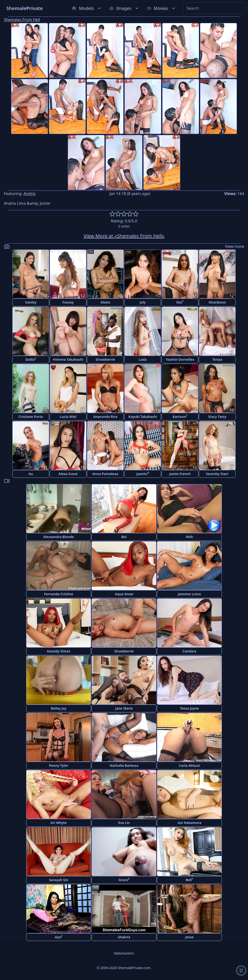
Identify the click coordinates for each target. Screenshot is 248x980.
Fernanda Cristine (58, 594)
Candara (190, 651)
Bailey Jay (59, 708)
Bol (124, 537)
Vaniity (31, 302)
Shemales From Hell (22, 20)
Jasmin (143, 474)
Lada (143, 359)
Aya (58, 937)
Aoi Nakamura (189, 823)
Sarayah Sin (59, 880)
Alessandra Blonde (59, 537)
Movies (161, 8)
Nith (189, 537)
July (143, 302)
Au (31, 474)
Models (87, 8)
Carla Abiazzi (190, 765)
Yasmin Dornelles (180, 359)
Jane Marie (124, 708)
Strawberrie (105, 359)
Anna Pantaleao (105, 474)
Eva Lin (124, 823)
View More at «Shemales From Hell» (124, 236)
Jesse (190, 937)
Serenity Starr (217, 474)
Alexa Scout (68, 474)
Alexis (105, 302)
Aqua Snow (124, 594)
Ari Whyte (59, 823)
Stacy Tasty (217, 417)
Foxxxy (68, 302)
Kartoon (180, 416)
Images (124, 8)
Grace (124, 880)
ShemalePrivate (25, 8)
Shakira (124, 937)
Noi (180, 302)
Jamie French (180, 474)
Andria (30, 194)
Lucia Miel (68, 417)
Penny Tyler (59, 765)
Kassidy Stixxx (59, 651)
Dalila (31, 359)
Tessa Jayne (189, 708)
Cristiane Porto (31, 417)
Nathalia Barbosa (124, 765)
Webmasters (124, 953)
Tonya (217, 359)
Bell (189, 880)
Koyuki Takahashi (143, 417)
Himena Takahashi (68, 359)
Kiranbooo (217, 302)
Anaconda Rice (105, 417)
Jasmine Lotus (189, 594)
